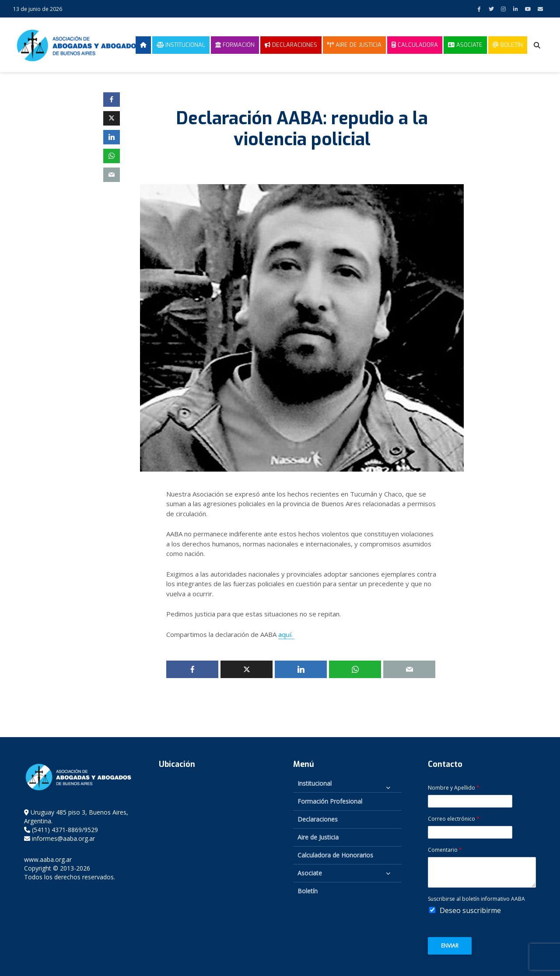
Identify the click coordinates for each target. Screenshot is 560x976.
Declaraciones (291, 45)
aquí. (286, 634)
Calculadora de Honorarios (335, 855)
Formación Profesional (330, 801)
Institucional (181, 45)
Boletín (508, 45)
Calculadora (415, 45)
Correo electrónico (454, 819)
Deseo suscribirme (470, 910)
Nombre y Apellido (454, 787)
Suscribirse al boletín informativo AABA (476, 899)
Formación (235, 45)
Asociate (465, 45)
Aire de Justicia (354, 45)
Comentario (445, 850)
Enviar (450, 945)
